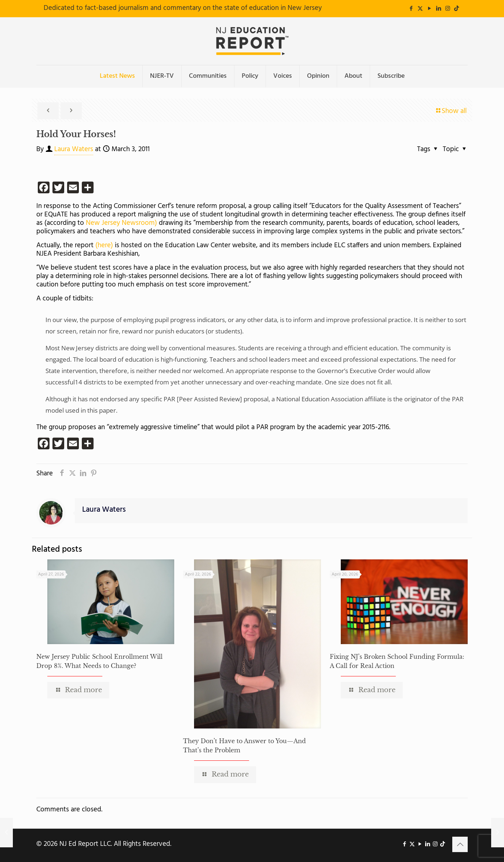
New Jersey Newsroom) (121, 223)
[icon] (456, 9)
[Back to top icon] (460, 844)
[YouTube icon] (429, 9)
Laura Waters (74, 149)
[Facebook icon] (411, 9)
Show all (451, 111)
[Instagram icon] (448, 9)
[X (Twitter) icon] (420, 9)
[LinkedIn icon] (439, 9)
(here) (104, 245)
